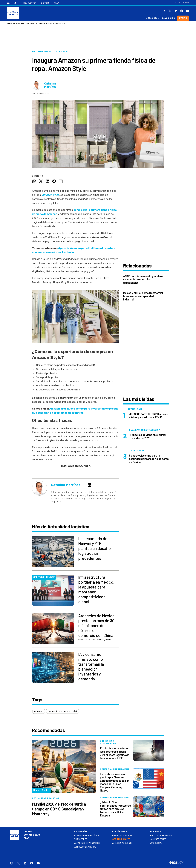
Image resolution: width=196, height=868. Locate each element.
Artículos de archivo (85, 847)
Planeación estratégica (87, 835)
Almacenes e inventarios (87, 843)
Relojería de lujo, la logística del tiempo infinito (43, 24)
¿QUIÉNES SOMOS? (159, 839)
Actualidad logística (50, 52)
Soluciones (169, 18)
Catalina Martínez (50, 85)
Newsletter (30, 3)
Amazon (39, 711)
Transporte (81, 839)
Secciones (152, 18)
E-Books (45, 3)
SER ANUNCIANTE (121, 839)
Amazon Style (51, 195)
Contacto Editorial (122, 835)
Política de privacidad (162, 835)
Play (56, 3)
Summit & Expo (32, 835)
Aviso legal (156, 843)
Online (28, 832)
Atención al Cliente (122, 843)
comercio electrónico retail (63, 711)
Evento (183, 18)
